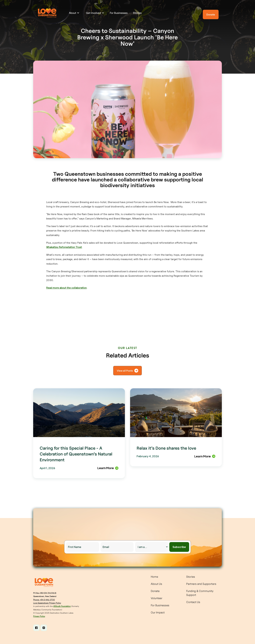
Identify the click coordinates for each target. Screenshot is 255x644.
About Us (156, 584)
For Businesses (119, 13)
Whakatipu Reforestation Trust (64, 247)
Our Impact (158, 612)
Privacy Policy (39, 616)
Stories (137, 13)
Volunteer (157, 598)
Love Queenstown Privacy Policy (47, 603)
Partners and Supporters (201, 584)
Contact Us (193, 602)
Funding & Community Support (200, 593)
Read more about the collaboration (66, 288)
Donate (155, 591)
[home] (48, 13)
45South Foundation (62, 606)
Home (154, 577)
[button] (74, 13)
